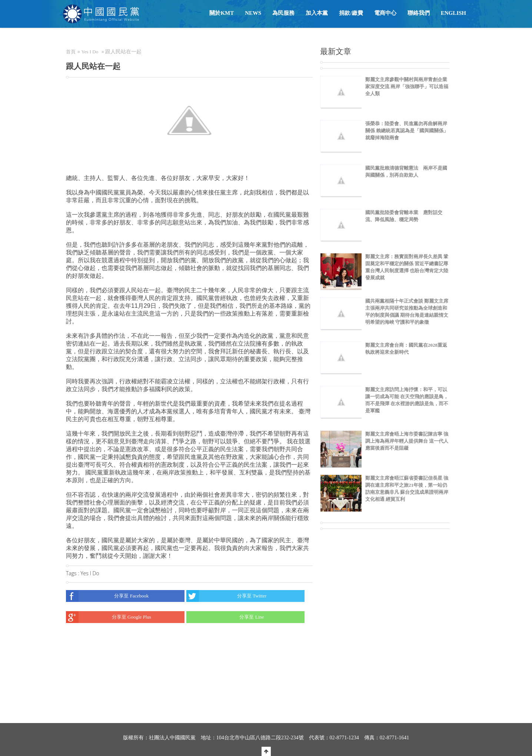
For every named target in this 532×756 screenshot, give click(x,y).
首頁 (71, 52)
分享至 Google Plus (109, 617)
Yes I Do (90, 52)
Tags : (73, 573)
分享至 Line (225, 617)
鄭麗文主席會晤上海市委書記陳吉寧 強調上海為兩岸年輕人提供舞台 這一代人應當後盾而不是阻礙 (407, 441)
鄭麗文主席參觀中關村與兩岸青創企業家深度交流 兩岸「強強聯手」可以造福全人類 (407, 86)
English (453, 13)
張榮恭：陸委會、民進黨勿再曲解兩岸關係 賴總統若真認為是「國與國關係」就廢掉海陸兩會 (407, 131)
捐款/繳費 (351, 13)
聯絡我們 (419, 13)
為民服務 (283, 13)
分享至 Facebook (107, 596)
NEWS (253, 13)
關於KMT (222, 13)
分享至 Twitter (227, 596)
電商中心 (385, 13)
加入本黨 (317, 13)
